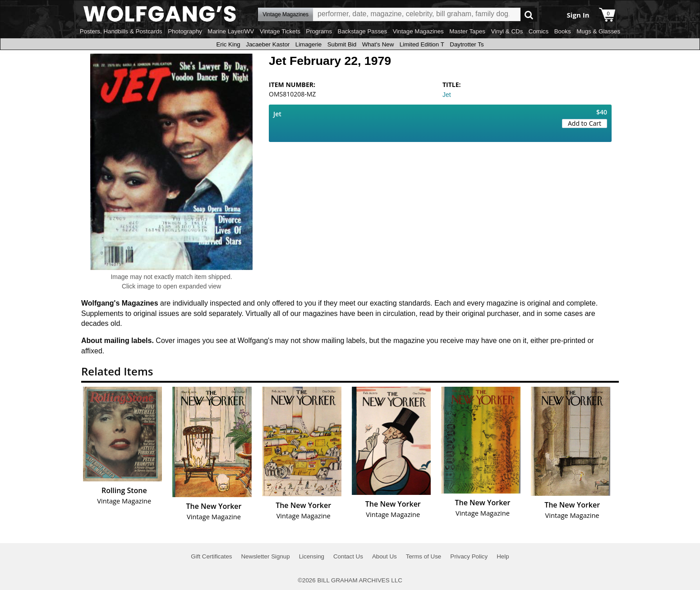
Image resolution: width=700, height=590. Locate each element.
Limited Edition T (422, 44)
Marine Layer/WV (231, 31)
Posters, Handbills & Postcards (121, 31)
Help (503, 556)
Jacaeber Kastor (268, 44)
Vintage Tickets (280, 31)
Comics (539, 31)
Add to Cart (585, 123)
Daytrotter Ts (467, 44)
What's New (378, 44)
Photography (185, 31)
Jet (447, 95)
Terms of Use (424, 556)
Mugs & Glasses (598, 31)
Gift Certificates (211, 556)
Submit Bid (342, 44)
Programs (319, 31)
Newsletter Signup (265, 556)
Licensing (312, 556)
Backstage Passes (363, 31)
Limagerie (309, 44)
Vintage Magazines (418, 31)
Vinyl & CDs (507, 31)
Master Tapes (467, 31)
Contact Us (348, 556)
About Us (385, 556)
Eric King (228, 44)
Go (529, 15)
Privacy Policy (469, 556)
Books (563, 31)
